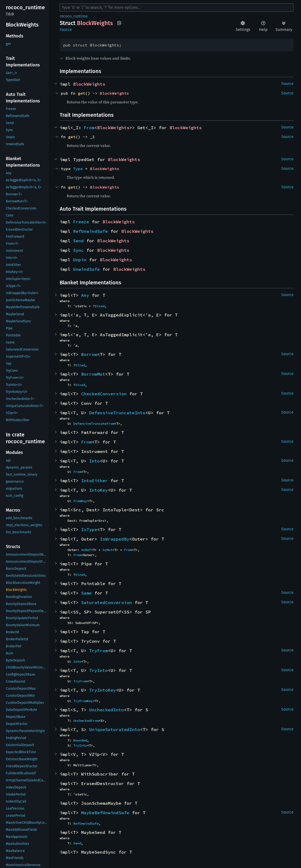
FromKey (80, 501)
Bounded (80, 740)
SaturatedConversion (107, 602)
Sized (100, 306)
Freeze (81, 222)
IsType (89, 529)
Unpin (80, 260)
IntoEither (94, 481)
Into (94, 461)
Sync (78, 250)
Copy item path (119, 23)
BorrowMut (93, 374)
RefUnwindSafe (90, 231)
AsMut (107, 550)
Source (66, 30)
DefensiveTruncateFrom (94, 424)
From (89, 128)
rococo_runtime (74, 16)
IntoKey (99, 490)
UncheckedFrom (86, 721)
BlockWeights (89, 84)
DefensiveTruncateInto (117, 413)
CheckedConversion (104, 394)
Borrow (89, 354)
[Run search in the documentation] (177, 8)
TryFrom (99, 651)
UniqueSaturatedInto (115, 729)
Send (78, 241)
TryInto (99, 670)
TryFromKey (83, 701)
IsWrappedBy (115, 539)
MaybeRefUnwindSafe (105, 813)
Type (78, 169)
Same (86, 593)
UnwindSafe (86, 269)
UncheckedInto (107, 710)
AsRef (86, 550)
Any (85, 295)
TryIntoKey (103, 690)
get (82, 93)
